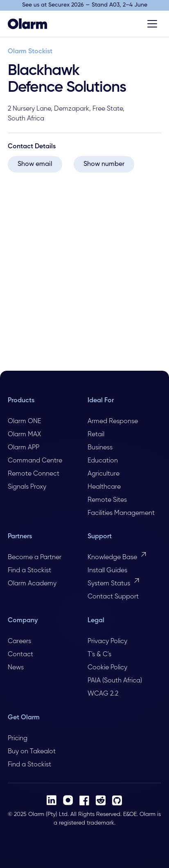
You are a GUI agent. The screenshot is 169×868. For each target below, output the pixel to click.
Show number (104, 164)
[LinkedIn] (52, 800)
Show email (35, 164)
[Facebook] (84, 800)
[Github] (117, 800)
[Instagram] (68, 800)
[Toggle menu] (152, 24)
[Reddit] (101, 800)
